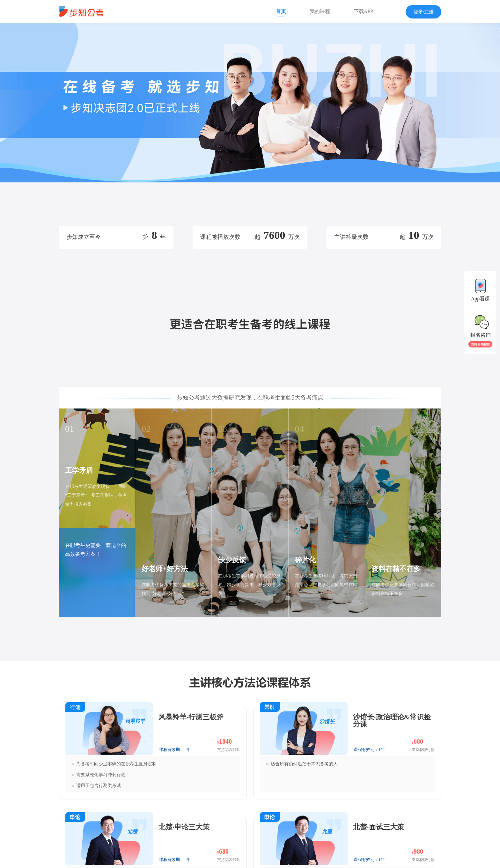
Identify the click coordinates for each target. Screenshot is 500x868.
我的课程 (320, 11)
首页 (281, 11)
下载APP (363, 11)
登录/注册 (423, 12)
